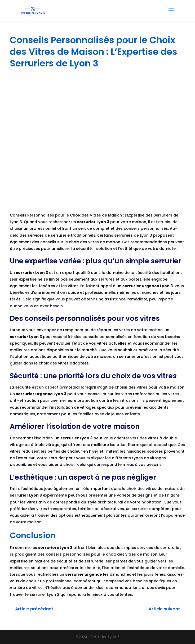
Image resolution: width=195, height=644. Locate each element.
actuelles (118, 343)
